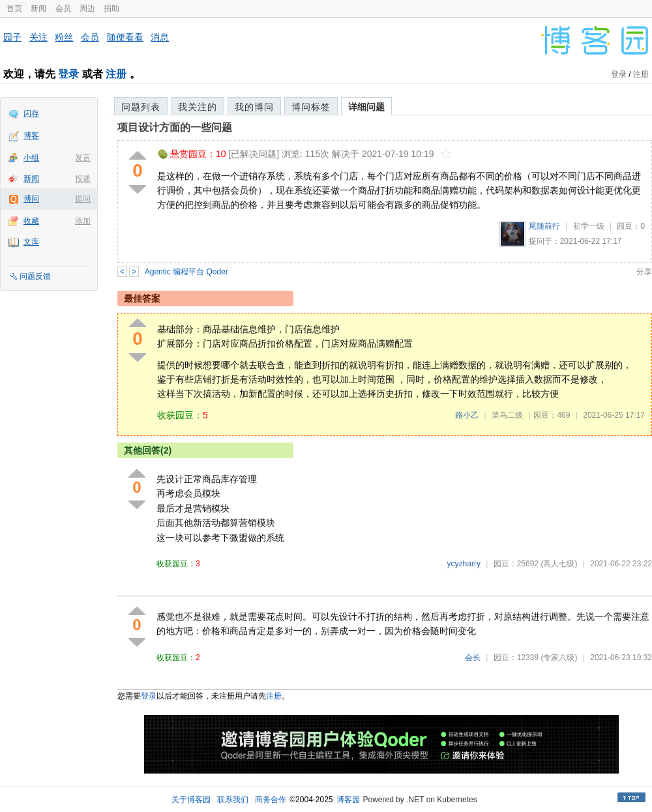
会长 (473, 658)
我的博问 (254, 107)
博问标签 (311, 107)
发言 (83, 158)
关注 (38, 37)
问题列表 (141, 107)
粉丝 (64, 37)
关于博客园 (191, 800)
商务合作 (271, 800)
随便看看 (125, 37)
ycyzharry (464, 564)
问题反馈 (35, 276)
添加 (83, 221)
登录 (68, 74)
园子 (12, 37)
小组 (31, 158)
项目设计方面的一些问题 (175, 127)
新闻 (38, 8)
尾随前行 (544, 226)
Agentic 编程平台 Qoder (186, 272)
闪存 (31, 113)
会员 (63, 8)
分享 (644, 272)
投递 (83, 179)
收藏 (31, 221)
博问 (31, 199)
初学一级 (589, 226)
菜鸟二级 (507, 415)
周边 (87, 8)
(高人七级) (559, 564)
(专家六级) (559, 658)
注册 (116, 74)
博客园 (348, 800)
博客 (31, 136)
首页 (14, 8)
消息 (160, 37)
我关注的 (198, 107)
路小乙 (467, 415)
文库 (31, 242)
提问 (83, 199)
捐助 (111, 8)
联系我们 (233, 800)
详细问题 (366, 107)
